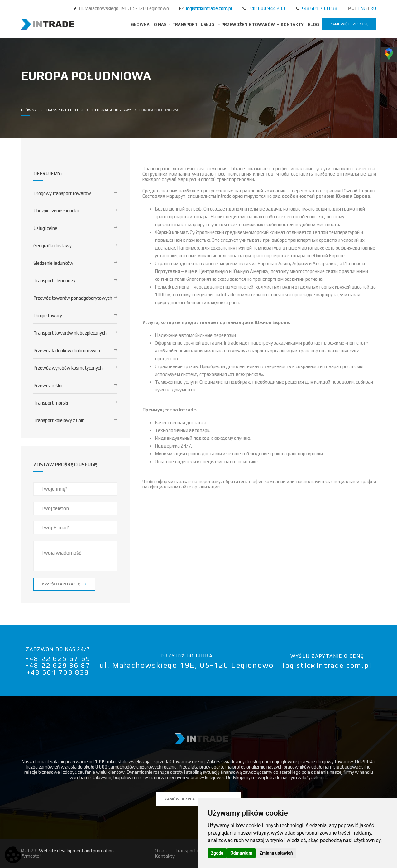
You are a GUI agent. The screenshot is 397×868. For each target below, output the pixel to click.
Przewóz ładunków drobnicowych (67, 350)
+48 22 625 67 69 (58, 658)
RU (373, 8)
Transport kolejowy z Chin (59, 420)
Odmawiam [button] (241, 853)
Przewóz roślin (48, 385)
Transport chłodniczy (54, 281)
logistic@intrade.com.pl (209, 8)
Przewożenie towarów (249, 24)
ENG (362, 8)
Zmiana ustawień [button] (276, 853)
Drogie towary (48, 315)
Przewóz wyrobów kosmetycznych (68, 368)
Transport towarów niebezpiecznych (70, 333)
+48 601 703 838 (319, 8)
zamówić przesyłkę (349, 24)
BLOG (313, 24)
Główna (140, 24)
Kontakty (292, 24)
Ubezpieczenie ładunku (56, 211)
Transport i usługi (194, 24)
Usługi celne (45, 228)
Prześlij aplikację (64, 584)
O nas (161, 24)
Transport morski (51, 403)
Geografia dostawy (53, 246)
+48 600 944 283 (267, 8)
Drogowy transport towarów (62, 193)
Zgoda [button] (217, 853)
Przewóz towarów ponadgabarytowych (73, 298)
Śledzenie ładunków (53, 263)
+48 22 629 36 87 (58, 665)
